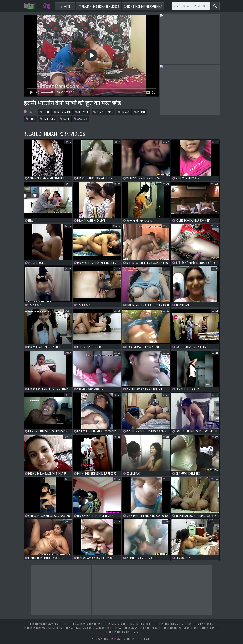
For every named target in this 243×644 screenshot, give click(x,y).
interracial (62, 112)
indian (139, 112)
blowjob (82, 112)
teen (44, 112)
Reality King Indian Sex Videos (98, 6)
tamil (65, 119)
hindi (30, 119)
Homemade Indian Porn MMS (143, 6)
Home (65, 6)
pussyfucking (103, 112)
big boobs (47, 119)
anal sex (81, 119)
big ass (124, 112)
